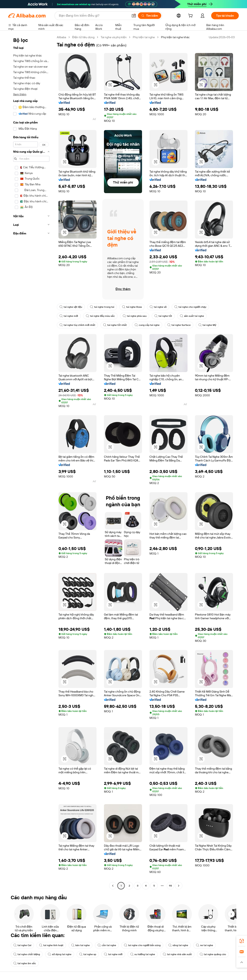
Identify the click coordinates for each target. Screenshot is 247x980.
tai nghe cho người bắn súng (142, 945)
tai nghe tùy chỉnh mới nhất (77, 325)
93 (170, 886)
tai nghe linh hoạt (51, 945)
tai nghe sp (88, 954)
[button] (134, 16)
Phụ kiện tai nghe (144, 37)
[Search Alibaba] (93, 16)
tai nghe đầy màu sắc (100, 316)
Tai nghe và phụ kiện (114, 37)
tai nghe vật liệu (71, 307)
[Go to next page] (179, 886)
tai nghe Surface (179, 325)
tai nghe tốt (163, 316)
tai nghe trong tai (102, 307)
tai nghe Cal (22, 945)
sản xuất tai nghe (192, 316)
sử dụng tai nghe (59, 954)
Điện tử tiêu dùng (83, 37)
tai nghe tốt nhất (115, 325)
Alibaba (61, 37)
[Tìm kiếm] (150, 16)
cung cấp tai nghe (147, 325)
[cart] (191, 16)
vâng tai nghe (178, 945)
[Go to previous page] (113, 886)
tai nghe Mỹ (207, 325)
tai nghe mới (69, 316)
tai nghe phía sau (135, 316)
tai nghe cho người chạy (190, 307)
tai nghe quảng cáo (213, 954)
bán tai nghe (80, 945)
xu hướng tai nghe (143, 954)
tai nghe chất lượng (27, 954)
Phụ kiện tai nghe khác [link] (175, 37)
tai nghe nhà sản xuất (177, 954)
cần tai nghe (107, 945)
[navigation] (31, 462)
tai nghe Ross (132, 307)
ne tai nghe (204, 945)
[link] (242, 941)
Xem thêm (20, 94)
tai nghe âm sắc (25, 963)
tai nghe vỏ (158, 307)
